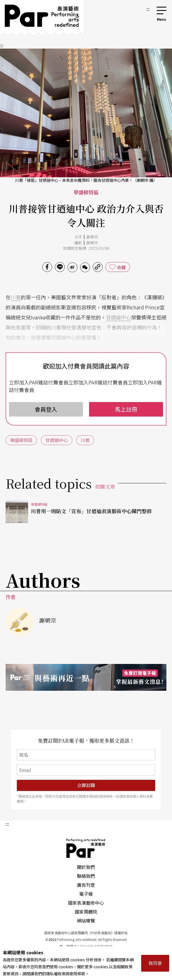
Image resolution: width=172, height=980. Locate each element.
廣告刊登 (86, 885)
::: (148, 9)
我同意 (155, 963)
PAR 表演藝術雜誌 (86, 848)
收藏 (121, 267)
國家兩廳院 (86, 912)
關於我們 (86, 867)
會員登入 (46, 409)
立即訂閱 (86, 785)
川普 (16, 297)
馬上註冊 (126, 409)
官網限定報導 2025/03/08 (86, 248)
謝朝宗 (92, 237)
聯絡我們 (86, 876)
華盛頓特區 (21, 440)
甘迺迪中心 (118, 317)
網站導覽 (86, 921)
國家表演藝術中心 (86, 903)
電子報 (86, 894)
